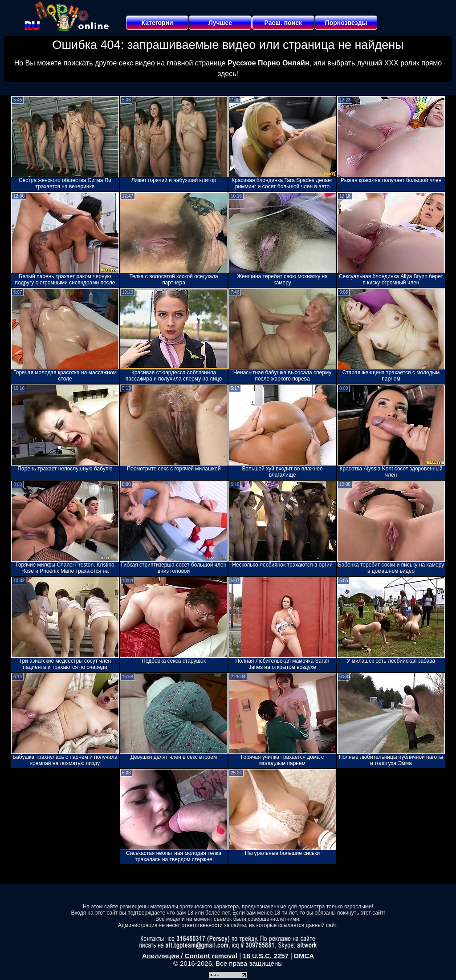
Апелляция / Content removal (190, 956)
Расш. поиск (283, 23)
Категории (157, 23)
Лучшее (220, 23)
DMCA (304, 956)
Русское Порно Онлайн (268, 63)
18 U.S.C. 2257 (266, 956)
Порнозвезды (346, 23)
